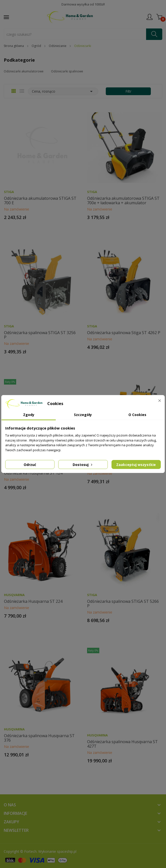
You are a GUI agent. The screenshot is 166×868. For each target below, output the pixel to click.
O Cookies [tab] (137, 415)
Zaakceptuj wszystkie (136, 465)
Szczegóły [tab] (83, 415)
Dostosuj (83, 465)
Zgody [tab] (29, 415)
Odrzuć (30, 465)
